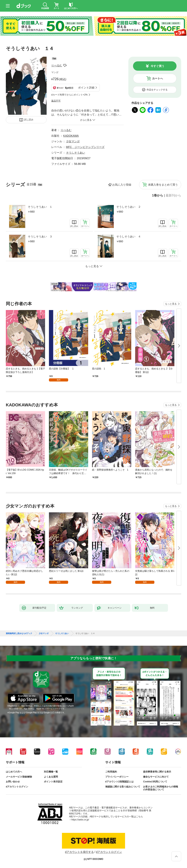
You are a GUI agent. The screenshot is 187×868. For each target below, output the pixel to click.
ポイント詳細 (86, 88)
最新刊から (173, 195)
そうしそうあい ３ (40, 236)
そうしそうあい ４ (129, 236)
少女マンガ (73, 141)
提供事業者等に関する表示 (157, 772)
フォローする (65, 65)
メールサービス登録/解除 (19, 777)
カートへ (157, 78)
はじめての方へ (14, 772)
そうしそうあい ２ (129, 207)
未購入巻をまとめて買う (163, 185)
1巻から (158, 195)
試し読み (29, 120)
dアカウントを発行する (79, 852)
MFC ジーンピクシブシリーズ (85, 147)
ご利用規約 (111, 772)
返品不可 (56, 101)
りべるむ (57, 65)
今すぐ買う (157, 66)
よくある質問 (51, 777)
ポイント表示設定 (53, 782)
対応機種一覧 (51, 772)
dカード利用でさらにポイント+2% (69, 95)
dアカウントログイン (17, 787)
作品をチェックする (157, 90)
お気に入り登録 (122, 185)
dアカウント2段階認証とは (119, 782)
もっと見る (171, 304)
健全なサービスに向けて (156, 777)
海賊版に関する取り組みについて (123, 787)
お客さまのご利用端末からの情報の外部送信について (161, 788)
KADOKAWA (71, 136)
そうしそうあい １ (40, 207)
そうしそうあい (76, 153)
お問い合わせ (13, 782)
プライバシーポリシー (117, 777)
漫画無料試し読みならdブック (19, 633)
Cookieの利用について (155, 782)
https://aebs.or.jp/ (80, 820)
